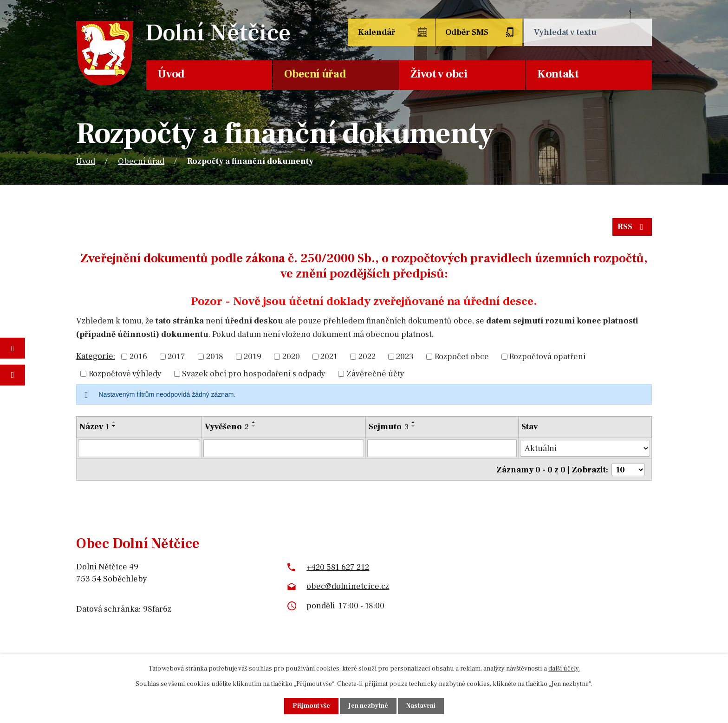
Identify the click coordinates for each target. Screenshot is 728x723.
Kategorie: (96, 356)
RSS (632, 227)
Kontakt (558, 74)
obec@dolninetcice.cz (348, 586)
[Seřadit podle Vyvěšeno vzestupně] (254, 422)
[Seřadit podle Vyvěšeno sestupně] (254, 426)
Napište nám (13, 375)
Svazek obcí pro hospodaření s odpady (254, 374)
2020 (291, 357)
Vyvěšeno (227, 427)
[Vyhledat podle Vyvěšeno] (284, 448)
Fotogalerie (13, 348)
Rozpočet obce (462, 357)
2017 (176, 357)
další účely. (564, 669)
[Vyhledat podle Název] (139, 448)
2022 (367, 357)
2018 (215, 357)
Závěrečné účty (375, 374)
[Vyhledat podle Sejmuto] (442, 448)
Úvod (171, 74)
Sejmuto (389, 427)
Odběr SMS (468, 32)
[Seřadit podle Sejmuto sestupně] (414, 426)
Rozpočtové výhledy (125, 374)
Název (94, 427)
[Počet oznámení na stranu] (628, 469)
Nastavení (421, 706)
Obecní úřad (315, 74)
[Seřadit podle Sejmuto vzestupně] (414, 422)
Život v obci (439, 74)
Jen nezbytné (368, 706)
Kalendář (377, 32)
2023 (405, 357)
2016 (138, 357)
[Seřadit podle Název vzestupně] (114, 422)
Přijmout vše (311, 706)
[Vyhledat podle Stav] (585, 448)
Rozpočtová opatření (547, 357)
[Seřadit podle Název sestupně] (114, 426)
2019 (253, 357)
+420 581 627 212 (338, 566)
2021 (329, 357)
